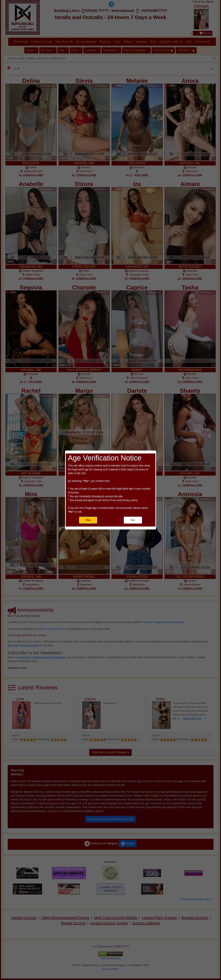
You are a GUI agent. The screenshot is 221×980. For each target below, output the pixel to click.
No (133, 520)
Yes (88, 520)
